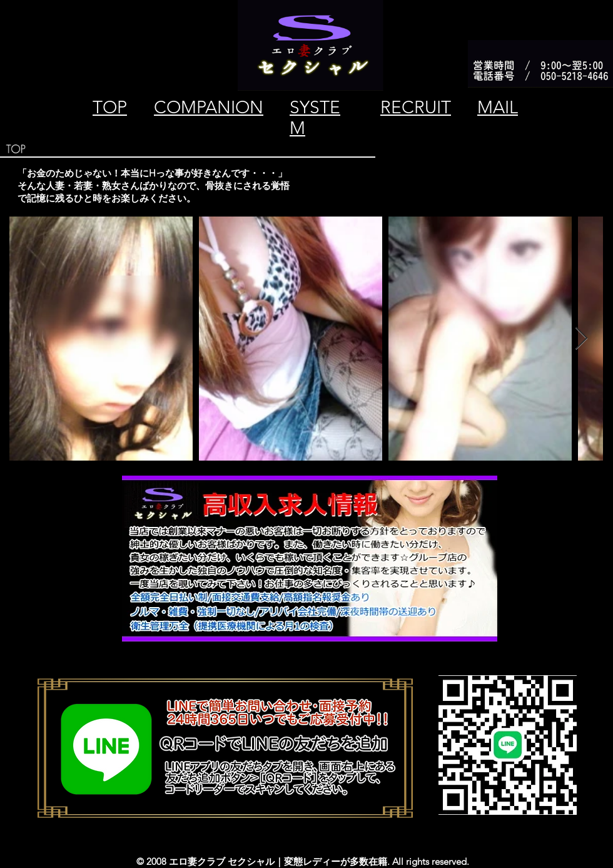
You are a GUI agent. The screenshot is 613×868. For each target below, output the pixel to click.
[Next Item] (581, 339)
